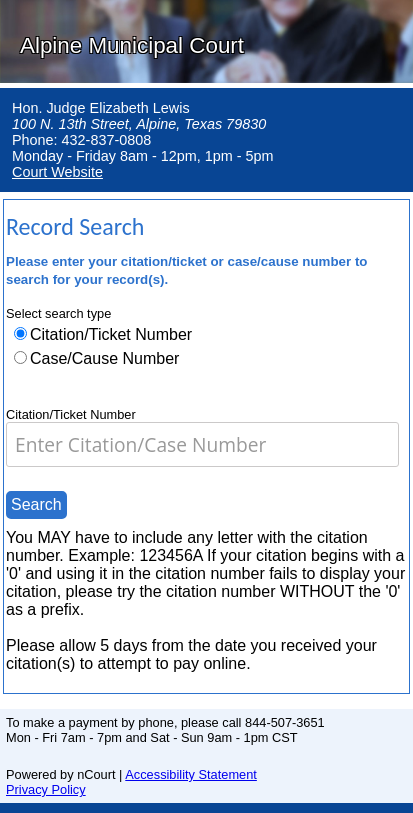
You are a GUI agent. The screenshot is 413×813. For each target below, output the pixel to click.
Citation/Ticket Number (111, 334)
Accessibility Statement (191, 774)
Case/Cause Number (104, 358)
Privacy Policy (46, 789)
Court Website (57, 172)
